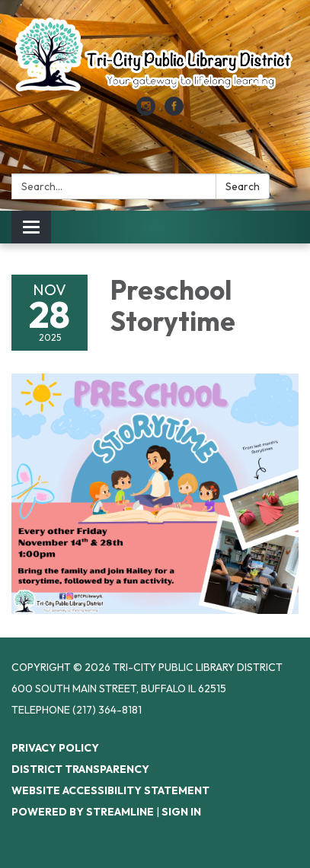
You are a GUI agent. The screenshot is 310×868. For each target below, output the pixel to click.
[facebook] (174, 111)
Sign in (181, 812)
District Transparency (80, 769)
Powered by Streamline (83, 812)
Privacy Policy (55, 748)
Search (243, 186)
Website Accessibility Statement (110, 790)
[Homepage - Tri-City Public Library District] (155, 56)
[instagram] (146, 111)
